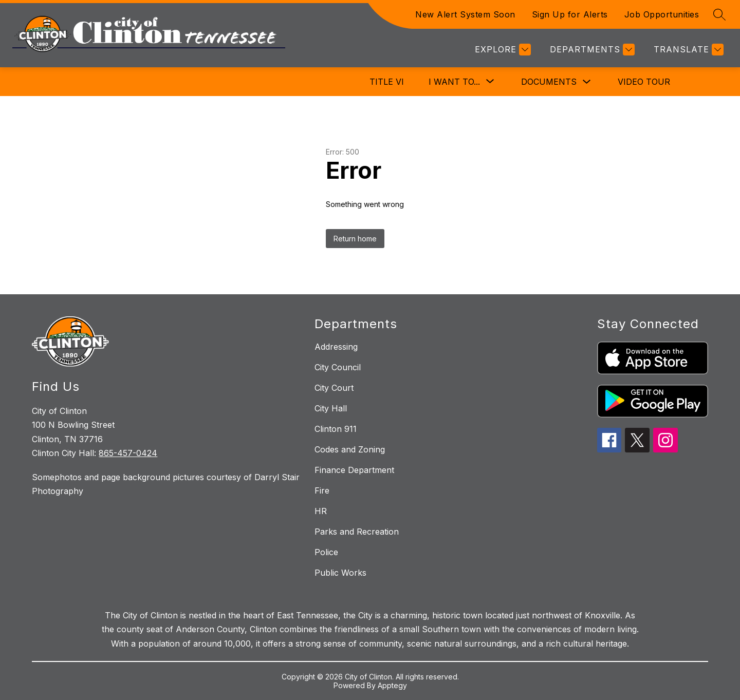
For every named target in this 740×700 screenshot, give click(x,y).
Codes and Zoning (350, 449)
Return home (355, 239)
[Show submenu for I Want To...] (454, 82)
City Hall (331, 408)
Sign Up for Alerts (570, 14)
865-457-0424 (128, 453)
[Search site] (719, 14)
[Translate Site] (687, 50)
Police (326, 552)
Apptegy (392, 685)
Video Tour (644, 82)
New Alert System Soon (465, 14)
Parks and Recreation (357, 532)
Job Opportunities (662, 14)
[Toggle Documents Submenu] (587, 82)
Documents (549, 82)
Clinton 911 (336, 429)
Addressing (336, 347)
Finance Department (354, 470)
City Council (338, 367)
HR (321, 511)
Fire (322, 490)
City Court (334, 388)
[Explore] (502, 50)
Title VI (387, 82)
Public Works (340, 573)
